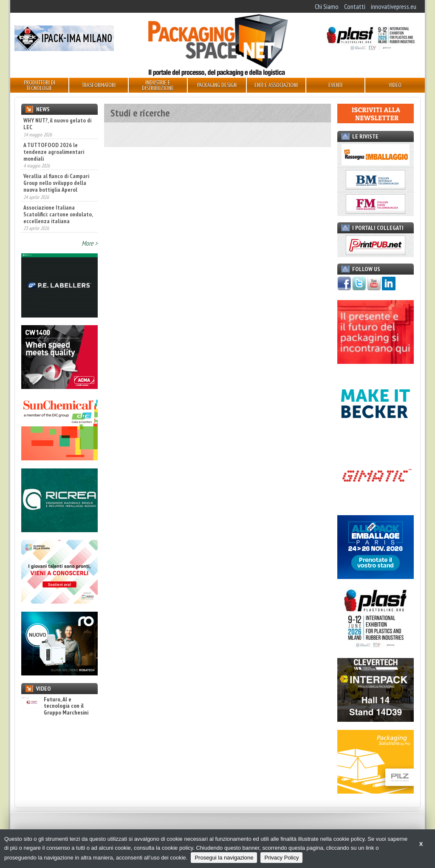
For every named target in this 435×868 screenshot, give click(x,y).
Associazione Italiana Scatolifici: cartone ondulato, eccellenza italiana (58, 214)
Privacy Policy (281, 858)
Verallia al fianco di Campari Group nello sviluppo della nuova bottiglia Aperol (56, 183)
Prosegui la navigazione (224, 858)
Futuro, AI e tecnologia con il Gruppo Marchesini (55, 706)
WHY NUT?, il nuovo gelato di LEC (57, 124)
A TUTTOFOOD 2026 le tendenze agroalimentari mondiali (54, 152)
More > (90, 243)
